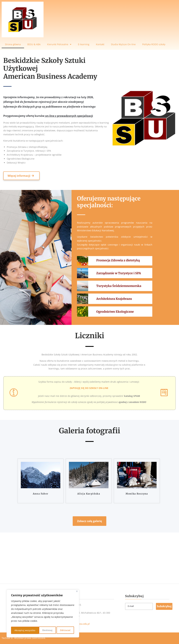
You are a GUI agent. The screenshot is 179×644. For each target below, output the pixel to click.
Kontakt (100, 44)
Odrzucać (37, 630)
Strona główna (13, 44)
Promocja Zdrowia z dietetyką (118, 260)
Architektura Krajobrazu (114, 299)
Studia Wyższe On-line (123, 44)
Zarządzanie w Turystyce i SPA (119, 273)
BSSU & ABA (34, 44)
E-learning (84, 44)
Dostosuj (19, 630)
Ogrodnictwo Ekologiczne (115, 312)
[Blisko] (77, 592)
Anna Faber (41, 494)
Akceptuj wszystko (61, 630)
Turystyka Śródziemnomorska (119, 286)
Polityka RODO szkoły (154, 44)
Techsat (6, 638)
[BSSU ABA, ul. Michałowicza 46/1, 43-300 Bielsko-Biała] (89, 557)
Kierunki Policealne (59, 44)
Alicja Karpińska (89, 494)
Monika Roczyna (137, 494)
